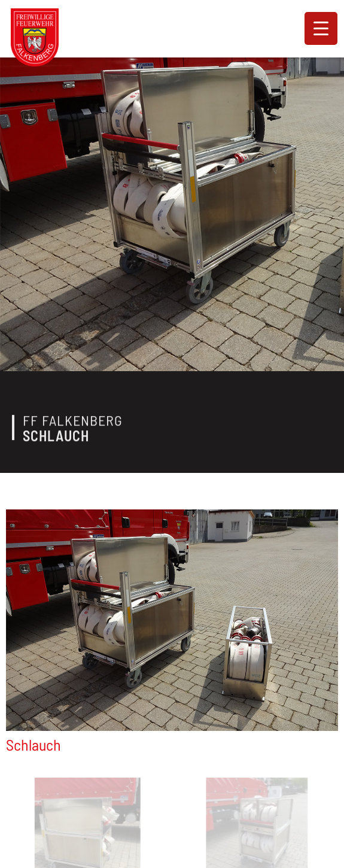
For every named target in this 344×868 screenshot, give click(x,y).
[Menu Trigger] (321, 28)
